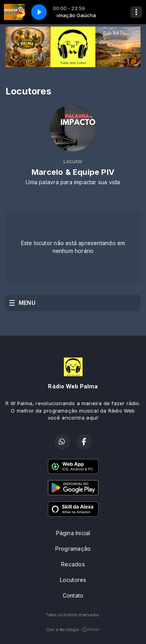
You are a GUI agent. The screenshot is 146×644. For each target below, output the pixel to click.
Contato (73, 595)
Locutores (73, 580)
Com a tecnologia (73, 630)
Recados (73, 564)
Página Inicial (73, 533)
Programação (73, 549)
